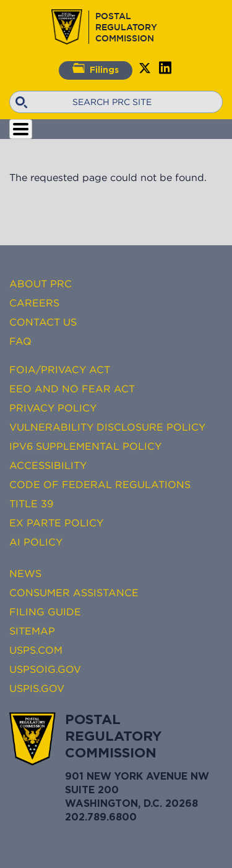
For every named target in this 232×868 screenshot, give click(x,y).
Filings (96, 69)
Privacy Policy (53, 408)
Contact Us (43, 322)
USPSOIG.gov (45, 669)
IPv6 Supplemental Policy (85, 446)
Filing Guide (45, 612)
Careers (34, 303)
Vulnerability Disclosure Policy (107, 427)
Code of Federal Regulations (100, 484)
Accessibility (48, 465)
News (25, 573)
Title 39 (31, 504)
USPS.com (36, 650)
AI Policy (36, 542)
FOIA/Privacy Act (60, 369)
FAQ (20, 341)
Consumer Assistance (74, 592)
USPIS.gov (37, 688)
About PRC (41, 284)
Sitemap (32, 631)
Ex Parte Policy (56, 523)
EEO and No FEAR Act (72, 389)
